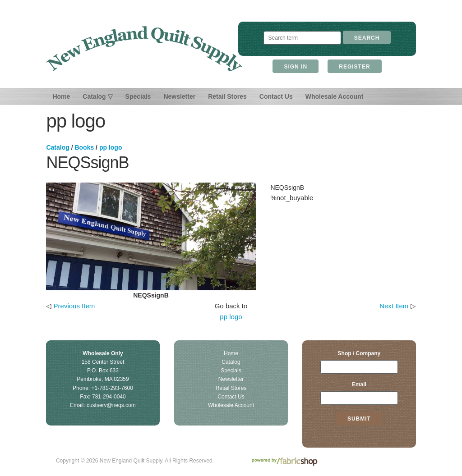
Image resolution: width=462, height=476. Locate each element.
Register (354, 67)
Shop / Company (359, 353)
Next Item (394, 306)
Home (61, 96)
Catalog (58, 147)
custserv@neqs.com (111, 405)
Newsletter (179, 96)
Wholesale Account (335, 96)
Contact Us (276, 96)
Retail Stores (227, 96)
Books (84, 147)
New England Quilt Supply (144, 49)
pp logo (111, 147)
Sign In (296, 67)
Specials (138, 96)
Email (359, 384)
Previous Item (74, 306)
